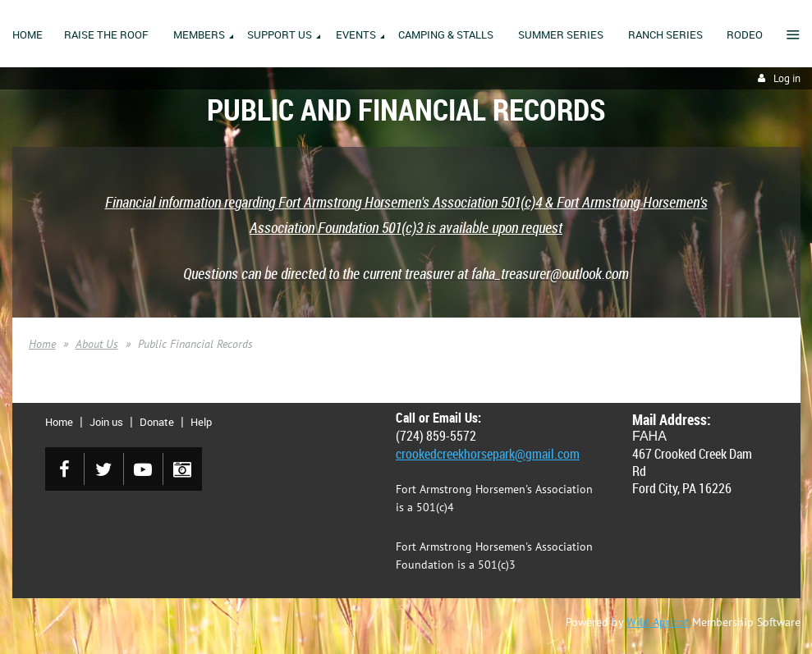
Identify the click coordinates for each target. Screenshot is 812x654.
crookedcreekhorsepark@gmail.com (488, 454)
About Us (97, 344)
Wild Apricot (658, 622)
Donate (157, 422)
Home (42, 344)
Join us (106, 422)
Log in (787, 78)
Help (201, 422)
